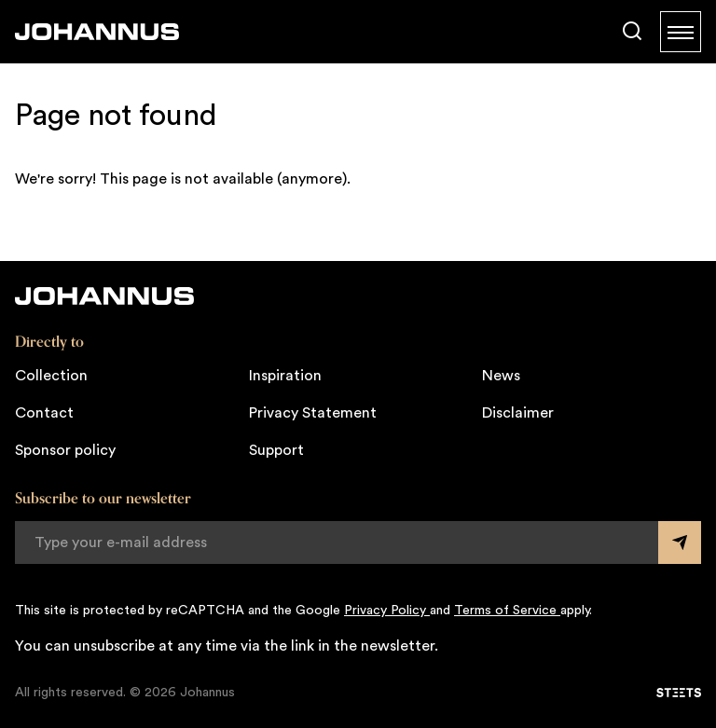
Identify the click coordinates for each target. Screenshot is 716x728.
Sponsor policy (65, 450)
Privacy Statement (313, 413)
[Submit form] (680, 543)
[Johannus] (97, 32)
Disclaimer (518, 413)
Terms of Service (507, 611)
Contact (44, 413)
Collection (51, 376)
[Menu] (681, 32)
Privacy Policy (387, 611)
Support (276, 450)
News (501, 376)
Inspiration (285, 376)
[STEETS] (679, 693)
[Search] (632, 32)
